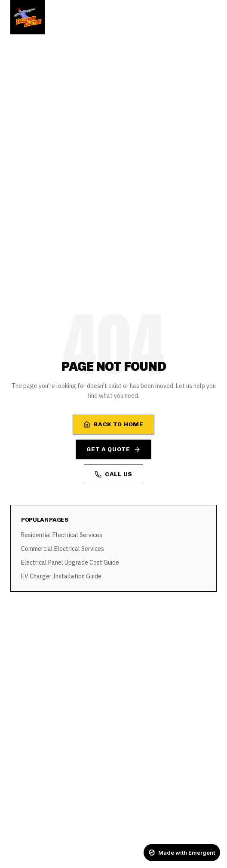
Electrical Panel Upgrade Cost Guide (70, 562)
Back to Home (113, 424)
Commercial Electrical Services (63, 549)
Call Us (113, 474)
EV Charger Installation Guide (61, 576)
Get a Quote (113, 449)
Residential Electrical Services (62, 535)
